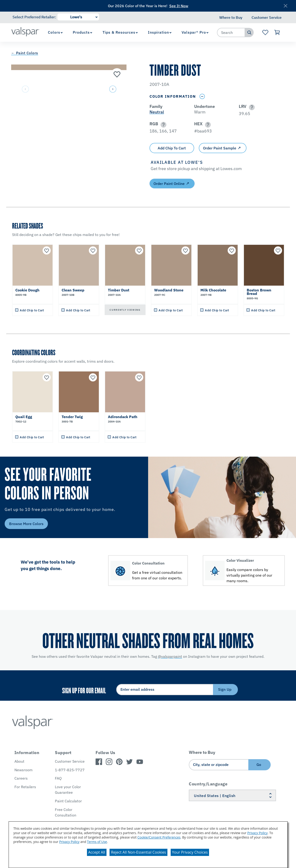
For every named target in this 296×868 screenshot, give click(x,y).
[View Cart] (278, 32)
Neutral (157, 112)
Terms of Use (97, 842)
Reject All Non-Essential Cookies (138, 852)
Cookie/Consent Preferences (159, 837)
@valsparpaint (170, 656)
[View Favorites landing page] (265, 32)
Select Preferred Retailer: (34, 17)
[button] (113, 89)
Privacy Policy (257, 833)
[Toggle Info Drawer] (202, 96)
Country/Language (208, 784)
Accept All (97, 852)
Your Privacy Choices (190, 852)
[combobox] (231, 32)
